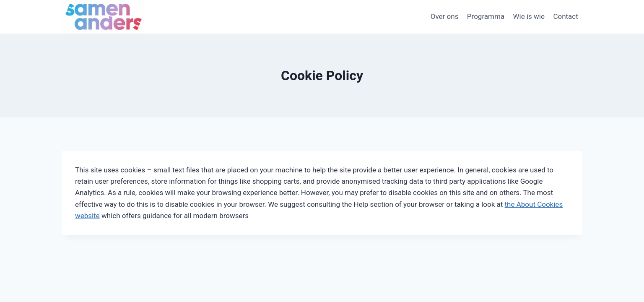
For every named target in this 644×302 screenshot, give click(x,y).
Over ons (445, 16)
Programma (486, 16)
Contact (565, 16)
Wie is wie (529, 16)
